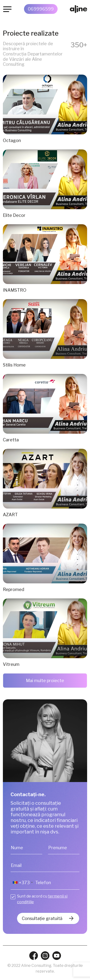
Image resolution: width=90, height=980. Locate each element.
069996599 (41, 9)
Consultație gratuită (42, 918)
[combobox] (22, 883)
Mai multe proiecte (45, 681)
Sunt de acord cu (42, 899)
